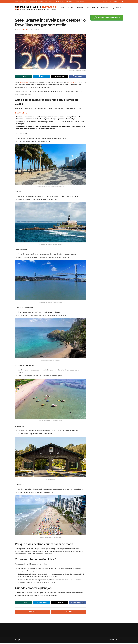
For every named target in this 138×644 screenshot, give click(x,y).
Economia (26, 2)
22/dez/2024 (35, 30)
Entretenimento (33, 2)
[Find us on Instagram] (19, 641)
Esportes (41, 2)
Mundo (46, 2)
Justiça (77, 2)
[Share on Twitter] (60, 76)
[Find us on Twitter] (16, 641)
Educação (72, 2)
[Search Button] (113, 8)
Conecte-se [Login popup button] (119, 8)
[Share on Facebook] (77, 76)
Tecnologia (51, 2)
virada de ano (24, 83)
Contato (82, 2)
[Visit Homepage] (36, 8)
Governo (62, 2)
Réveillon (71, 83)
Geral (16, 2)
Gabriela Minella (23, 30)
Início (16, 15)
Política (21, 2)
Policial (57, 2)
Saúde (67, 2)
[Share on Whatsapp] (24, 76)
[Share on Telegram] (42, 76)
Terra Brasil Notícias (118, 641)
